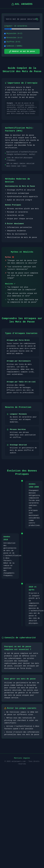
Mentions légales (22, 758)
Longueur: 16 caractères (16, 26)
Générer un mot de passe (22, 51)
